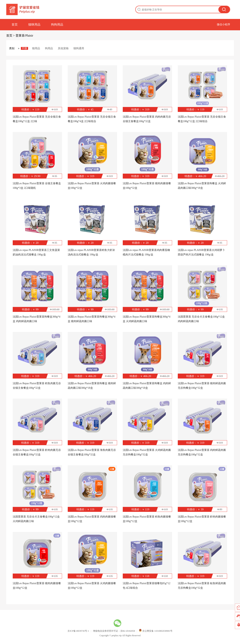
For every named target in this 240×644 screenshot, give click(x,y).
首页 (15, 25)
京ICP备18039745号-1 (78, 631)
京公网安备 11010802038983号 (156, 631)
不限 (24, 48)
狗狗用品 (57, 25)
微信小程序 (223, 25)
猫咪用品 (34, 25)
